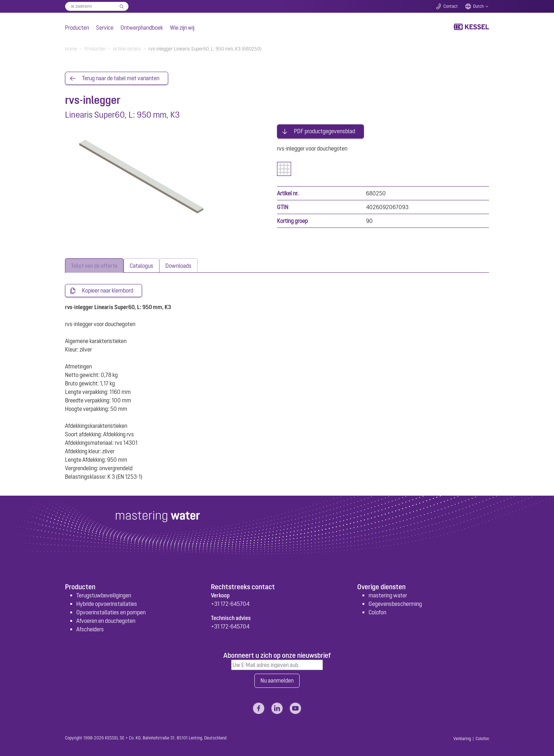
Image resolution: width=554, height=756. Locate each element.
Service (105, 28)
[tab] (94, 264)
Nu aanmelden (277, 680)
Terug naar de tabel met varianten (121, 78)
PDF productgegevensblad (325, 130)
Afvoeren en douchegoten (106, 620)
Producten (77, 28)
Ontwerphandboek (142, 28)
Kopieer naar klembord (108, 289)
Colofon (377, 611)
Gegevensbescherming (395, 603)
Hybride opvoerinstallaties (107, 603)
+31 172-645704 (230, 603)
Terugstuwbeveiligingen (104, 594)
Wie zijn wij (182, 28)
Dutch (478, 6)
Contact (451, 6)
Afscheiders (90, 628)
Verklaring (462, 738)
